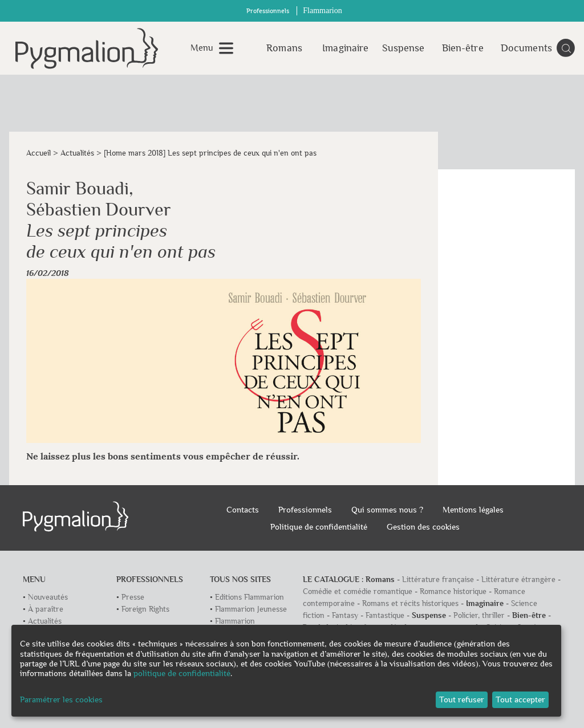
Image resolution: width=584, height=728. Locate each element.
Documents (522, 48)
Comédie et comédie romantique (358, 591)
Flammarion (322, 11)
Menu (202, 48)
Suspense (403, 48)
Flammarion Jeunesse (251, 609)
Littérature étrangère (518, 579)
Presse (133, 597)
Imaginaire (344, 48)
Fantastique (385, 615)
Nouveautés (48, 597)
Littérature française (438, 579)
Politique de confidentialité (319, 527)
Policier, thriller (479, 615)
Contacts (243, 510)
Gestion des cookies (423, 527)
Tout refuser (462, 699)
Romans (284, 48)
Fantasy (345, 615)
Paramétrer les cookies (61, 699)
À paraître (46, 609)
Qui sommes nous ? (387, 510)
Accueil (38, 153)
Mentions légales (473, 510)
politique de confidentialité (182, 673)
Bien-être (463, 48)
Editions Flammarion (250, 597)
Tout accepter (520, 699)
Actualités (77, 153)
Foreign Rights (145, 609)
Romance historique (453, 591)
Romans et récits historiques (410, 603)
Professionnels (268, 11)
